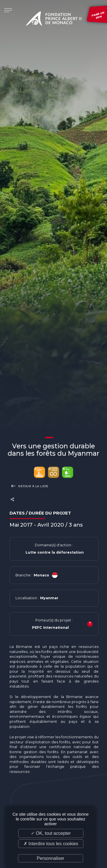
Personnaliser (51, 858)
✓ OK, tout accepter (51, 833)
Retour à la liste (29, 486)
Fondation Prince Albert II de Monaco (54, 20)
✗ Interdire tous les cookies (51, 844)
